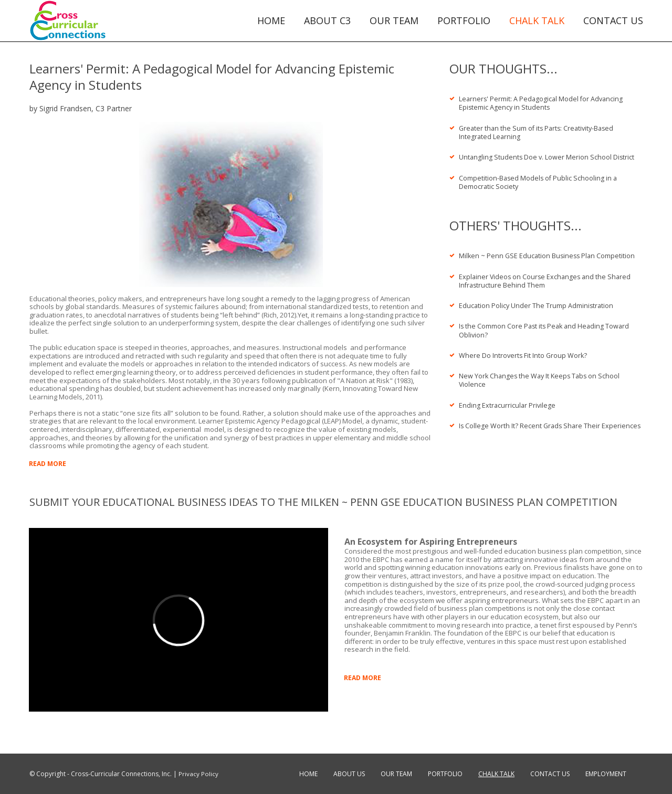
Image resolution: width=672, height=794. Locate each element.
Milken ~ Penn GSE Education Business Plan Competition (549, 253)
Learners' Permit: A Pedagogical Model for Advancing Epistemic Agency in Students (543, 103)
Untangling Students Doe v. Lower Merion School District (548, 156)
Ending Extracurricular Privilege (508, 399)
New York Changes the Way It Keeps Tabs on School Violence (542, 375)
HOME (271, 21)
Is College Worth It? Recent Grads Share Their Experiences (531, 424)
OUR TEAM (394, 21)
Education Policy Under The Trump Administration (537, 302)
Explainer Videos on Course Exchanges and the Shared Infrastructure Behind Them (547, 278)
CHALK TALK (537, 21)
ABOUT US (349, 774)
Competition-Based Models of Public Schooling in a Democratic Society (539, 180)
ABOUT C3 (327, 21)
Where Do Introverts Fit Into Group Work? (524, 351)
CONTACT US (613, 21)
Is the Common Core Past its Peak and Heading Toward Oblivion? (546, 326)
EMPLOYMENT (606, 774)
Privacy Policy (198, 774)
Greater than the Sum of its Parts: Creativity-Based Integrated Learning (539, 131)
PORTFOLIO (464, 21)
